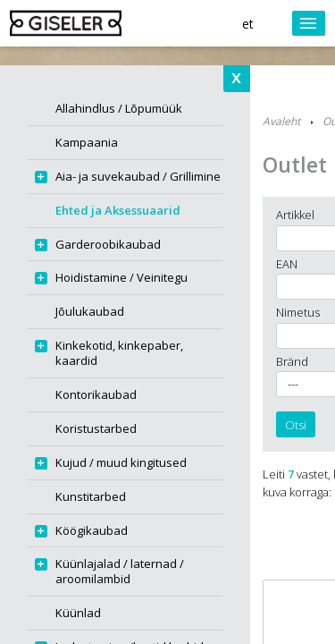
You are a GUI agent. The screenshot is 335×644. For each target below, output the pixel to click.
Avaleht (281, 121)
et (248, 24)
